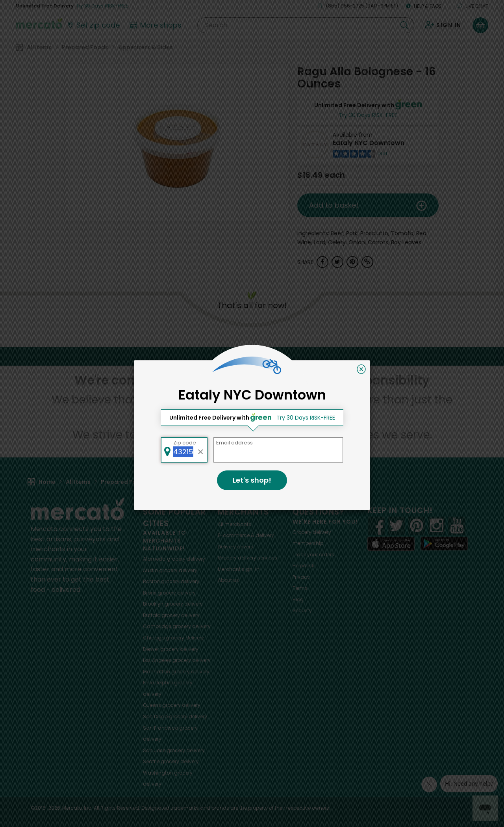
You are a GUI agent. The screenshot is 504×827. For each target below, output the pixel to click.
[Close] (361, 369)
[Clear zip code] (201, 450)
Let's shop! (252, 480)
